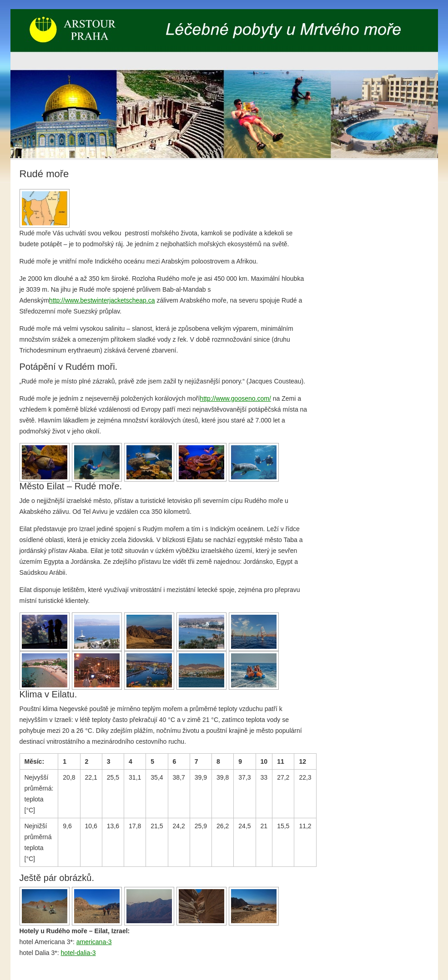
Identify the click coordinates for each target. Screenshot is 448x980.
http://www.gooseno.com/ (235, 398)
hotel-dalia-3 (78, 953)
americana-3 (94, 942)
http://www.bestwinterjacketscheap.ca (102, 300)
